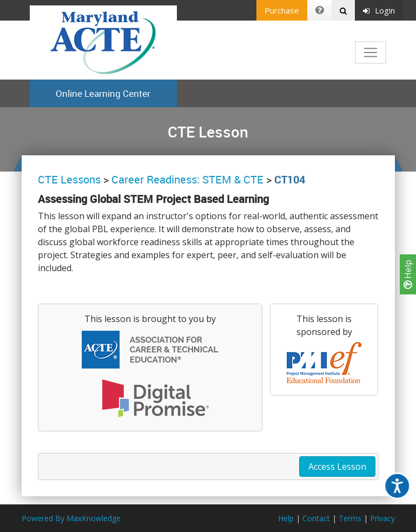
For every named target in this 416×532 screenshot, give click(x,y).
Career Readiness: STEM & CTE (187, 179)
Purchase (282, 10)
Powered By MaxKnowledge (71, 518)
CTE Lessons (69, 179)
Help (408, 274)
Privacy (382, 518)
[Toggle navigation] (371, 52)
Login (379, 10)
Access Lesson (337, 467)
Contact (316, 518)
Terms (350, 518)
